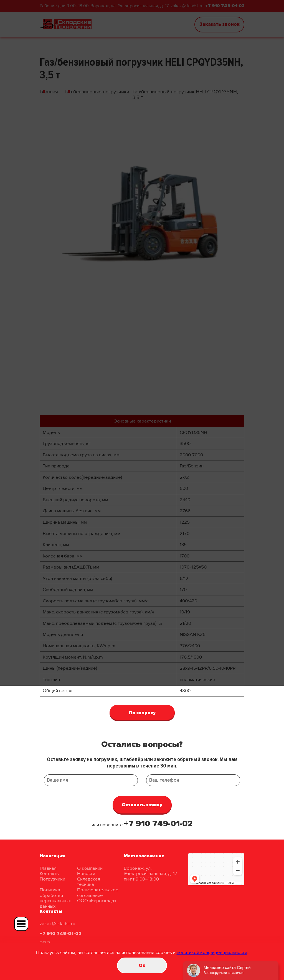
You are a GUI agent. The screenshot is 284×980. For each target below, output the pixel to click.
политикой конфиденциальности (212, 952)
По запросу (142, 713)
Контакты (50, 873)
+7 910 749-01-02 (158, 824)
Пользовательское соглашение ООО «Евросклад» (98, 895)
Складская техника (89, 882)
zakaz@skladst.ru (57, 924)
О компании (90, 868)
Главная (48, 868)
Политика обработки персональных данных (55, 898)
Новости (86, 873)
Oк (142, 965)
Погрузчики (52, 879)
